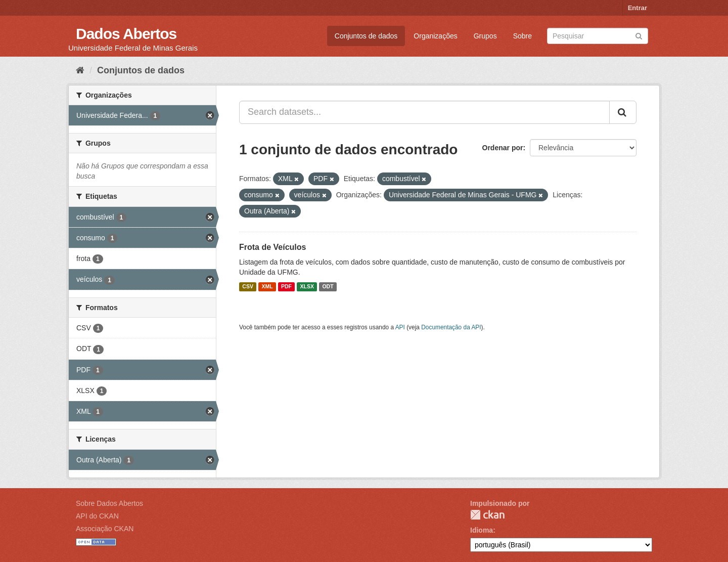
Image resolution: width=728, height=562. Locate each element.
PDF (286, 287)
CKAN (487, 515)
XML (267, 287)
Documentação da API (451, 327)
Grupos (485, 36)
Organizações (435, 36)
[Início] (80, 70)
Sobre (522, 36)
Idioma (482, 530)
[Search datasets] (598, 36)
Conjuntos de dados (366, 36)
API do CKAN (97, 516)
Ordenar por (503, 148)
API (400, 327)
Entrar (638, 8)
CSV (248, 287)
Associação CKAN (105, 529)
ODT (328, 287)
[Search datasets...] (424, 112)
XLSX (307, 287)
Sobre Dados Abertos (109, 503)
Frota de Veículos (272, 247)
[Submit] (639, 35)
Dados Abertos (126, 34)
